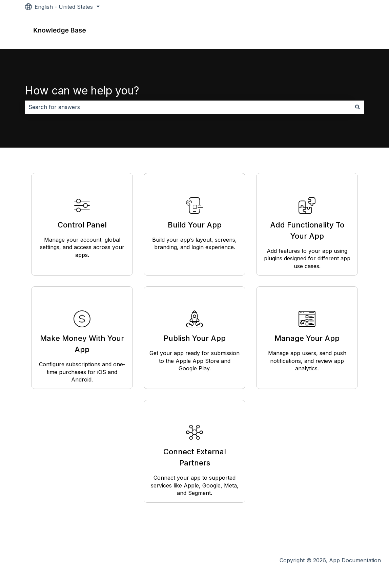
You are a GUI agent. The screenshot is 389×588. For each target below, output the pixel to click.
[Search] (357, 107)
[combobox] (188, 107)
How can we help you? (82, 91)
